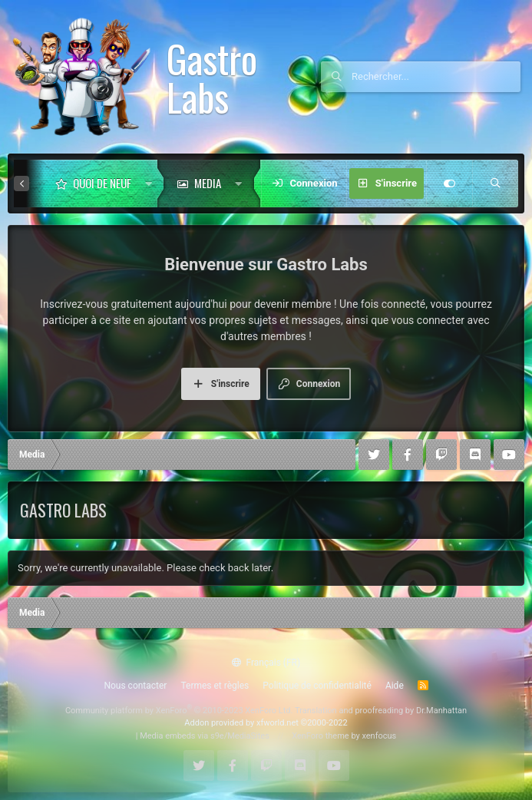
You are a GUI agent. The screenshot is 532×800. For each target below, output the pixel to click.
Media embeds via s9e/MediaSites (205, 736)
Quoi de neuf (102, 183)
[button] (149, 183)
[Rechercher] (436, 77)
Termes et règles (215, 686)
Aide (395, 686)
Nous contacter (135, 686)
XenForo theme (321, 736)
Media (208, 183)
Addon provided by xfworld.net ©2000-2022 (266, 723)
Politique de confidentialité (317, 686)
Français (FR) (266, 663)
